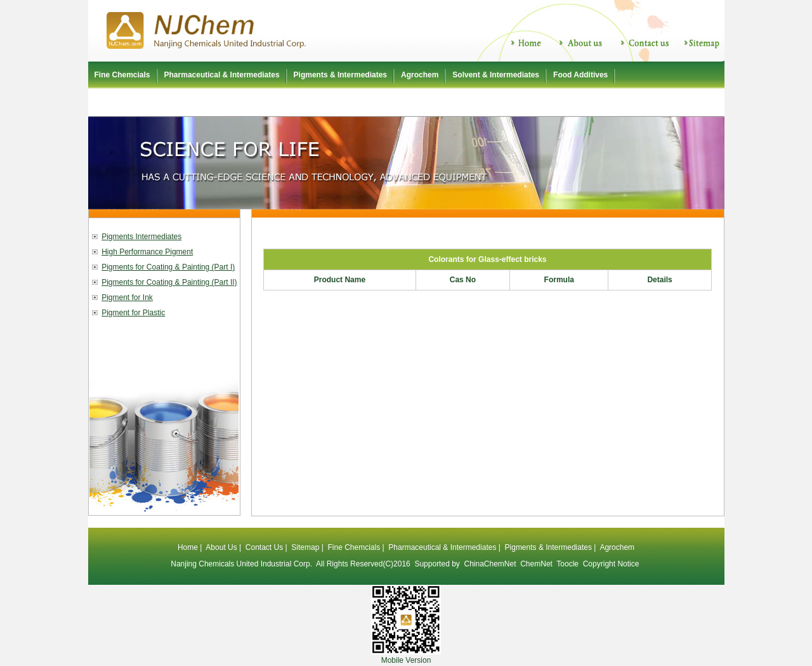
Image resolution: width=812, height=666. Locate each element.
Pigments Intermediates (141, 237)
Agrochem (420, 75)
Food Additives (580, 75)
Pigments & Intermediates (340, 75)
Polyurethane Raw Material (143, 102)
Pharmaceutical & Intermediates (222, 75)
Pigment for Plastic (133, 313)
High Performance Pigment (147, 252)
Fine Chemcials (122, 75)
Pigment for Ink (127, 297)
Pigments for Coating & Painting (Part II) (169, 282)
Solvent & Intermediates (496, 75)
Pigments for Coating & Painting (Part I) (168, 267)
